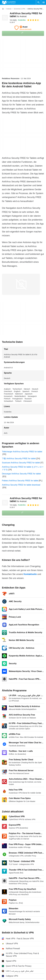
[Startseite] (3, 9)
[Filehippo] (9, 2)
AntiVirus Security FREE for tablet (26, 500)
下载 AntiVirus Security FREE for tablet (19, 459)
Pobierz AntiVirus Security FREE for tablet (20, 481)
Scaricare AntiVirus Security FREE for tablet (21, 463)
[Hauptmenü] (44, 2)
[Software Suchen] (39, 2)
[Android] (9, 9)
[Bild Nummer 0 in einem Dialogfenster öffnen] (21, 284)
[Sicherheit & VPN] (19, 9)
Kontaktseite (30, 574)
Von (13, 20)
